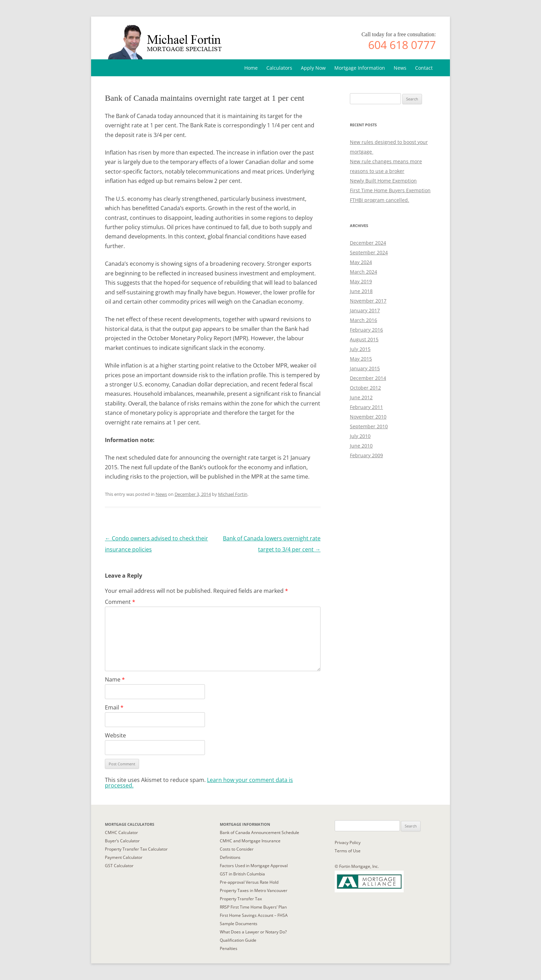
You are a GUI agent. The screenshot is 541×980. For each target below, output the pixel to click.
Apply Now (313, 68)
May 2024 (361, 262)
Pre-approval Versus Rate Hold (249, 882)
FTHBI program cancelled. (380, 200)
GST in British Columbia (242, 874)
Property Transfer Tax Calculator (136, 849)
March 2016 (363, 320)
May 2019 (361, 281)
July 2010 (360, 436)
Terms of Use (348, 851)
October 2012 (365, 388)
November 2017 (368, 301)
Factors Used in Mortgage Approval (254, 866)
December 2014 (368, 378)
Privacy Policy (348, 842)
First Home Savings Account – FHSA (254, 915)
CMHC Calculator (121, 832)
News (400, 68)
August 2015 (364, 339)
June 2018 (361, 291)
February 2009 (366, 455)
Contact (424, 68)
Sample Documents (239, 924)
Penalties (229, 948)
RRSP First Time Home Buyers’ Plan (253, 907)
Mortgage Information (360, 68)
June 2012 (361, 397)
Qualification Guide (238, 940)
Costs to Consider (237, 849)
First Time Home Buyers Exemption (390, 190)
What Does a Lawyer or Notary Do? (253, 932)
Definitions (230, 857)
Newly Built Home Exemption (383, 181)
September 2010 (369, 426)
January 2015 (365, 368)
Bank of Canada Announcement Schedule (259, 832)
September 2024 (369, 252)
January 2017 (365, 310)
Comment (120, 602)
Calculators (279, 68)
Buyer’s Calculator (122, 841)
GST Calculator (119, 866)
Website (115, 735)
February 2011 (366, 407)
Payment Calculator (124, 857)
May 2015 (361, 359)
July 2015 (360, 349)
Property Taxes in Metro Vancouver (254, 890)
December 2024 (368, 243)
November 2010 (368, 417)
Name (115, 679)
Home (251, 68)
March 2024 (363, 272)
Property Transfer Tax (241, 899)
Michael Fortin (233, 494)
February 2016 (366, 330)
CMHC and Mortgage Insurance (250, 841)
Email (114, 707)
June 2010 (361, 446)
